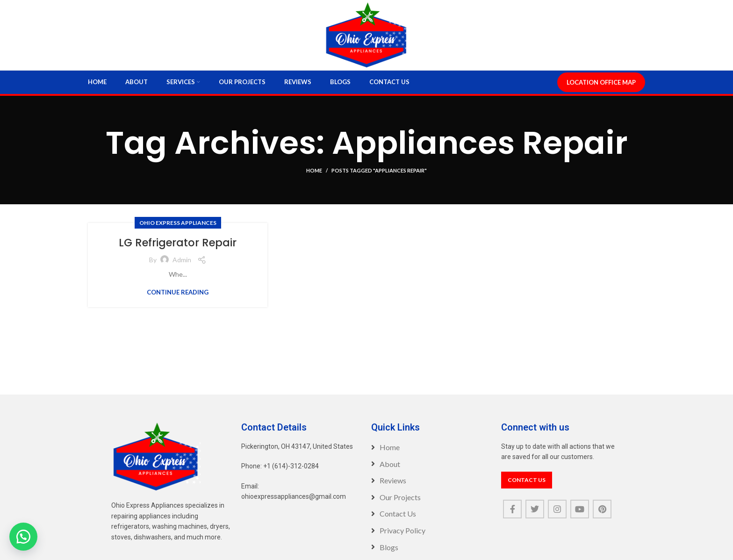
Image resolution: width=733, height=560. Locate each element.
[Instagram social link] (557, 518)
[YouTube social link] (580, 518)
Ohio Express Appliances (178, 232)
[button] (23, 537)
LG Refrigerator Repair (178, 252)
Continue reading (178, 302)
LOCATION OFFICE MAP (601, 92)
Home (314, 180)
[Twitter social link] (535, 518)
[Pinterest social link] (602, 518)
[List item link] (431, 457)
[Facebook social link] (512, 518)
